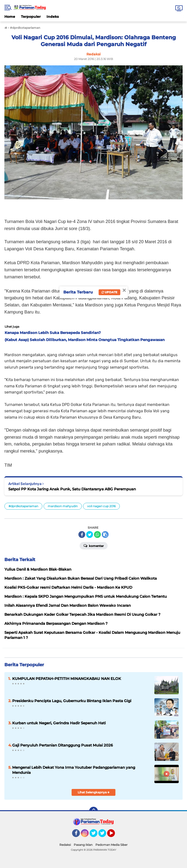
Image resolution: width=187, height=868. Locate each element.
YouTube (114, 835)
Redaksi (65, 845)
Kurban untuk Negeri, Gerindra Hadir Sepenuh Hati (59, 723)
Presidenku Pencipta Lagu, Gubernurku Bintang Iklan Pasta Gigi (72, 701)
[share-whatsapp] (97, 535)
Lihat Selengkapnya (94, 792)
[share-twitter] (90, 535)
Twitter (96, 835)
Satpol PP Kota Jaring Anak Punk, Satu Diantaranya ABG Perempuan (72, 489)
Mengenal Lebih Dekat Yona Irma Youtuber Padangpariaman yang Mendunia (74, 770)
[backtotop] (93, 811)
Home (10, 17)
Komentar (94, 545)
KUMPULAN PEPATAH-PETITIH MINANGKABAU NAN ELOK (67, 679)
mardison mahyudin (63, 506)
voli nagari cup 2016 (101, 506)
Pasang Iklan (83, 845)
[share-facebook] (82, 535)
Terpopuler (31, 17)
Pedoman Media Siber (112, 845)
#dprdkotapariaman (23, 506)
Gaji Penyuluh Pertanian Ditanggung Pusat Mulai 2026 (62, 745)
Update (109, 292)
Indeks (53, 17)
